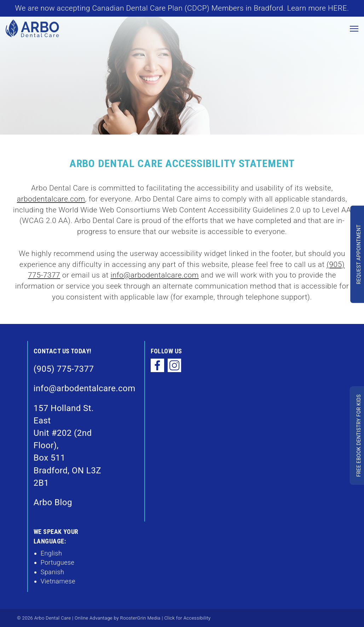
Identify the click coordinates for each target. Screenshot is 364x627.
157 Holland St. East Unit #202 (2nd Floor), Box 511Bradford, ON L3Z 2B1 (67, 446)
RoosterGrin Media (140, 618)
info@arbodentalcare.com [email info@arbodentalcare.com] (154, 275)
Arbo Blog (53, 502)
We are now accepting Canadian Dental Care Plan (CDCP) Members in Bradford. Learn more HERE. (182, 8)
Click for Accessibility (187, 618)
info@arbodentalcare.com (70, 388)
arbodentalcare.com (51, 199)
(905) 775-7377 (64, 369)
